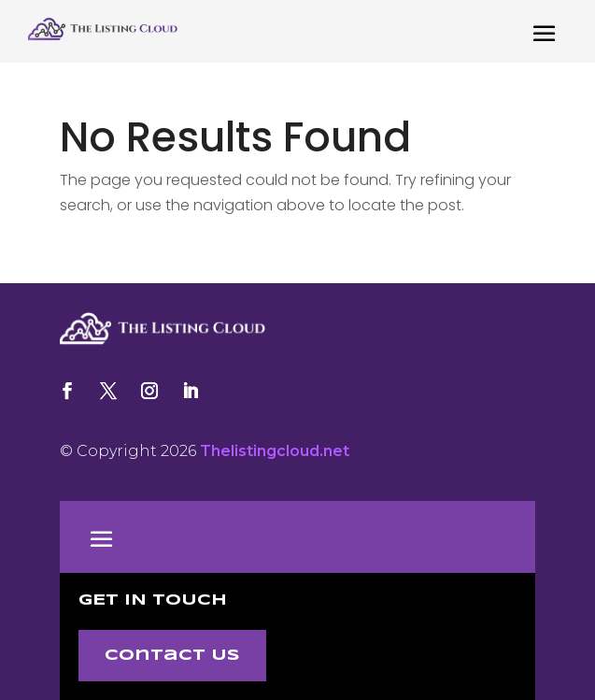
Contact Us (172, 656)
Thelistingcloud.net (275, 451)
